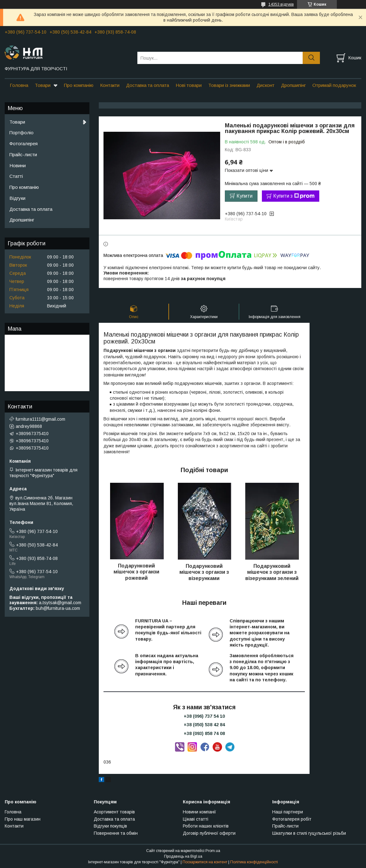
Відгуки (17, 198)
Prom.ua (213, 851)
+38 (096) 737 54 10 (204, 716)
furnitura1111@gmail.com (40, 419)
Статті (16, 176)
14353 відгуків (281, 4)
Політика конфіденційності (254, 862)
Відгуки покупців (110, 826)
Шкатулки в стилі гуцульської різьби (309, 833)
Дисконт (265, 85)
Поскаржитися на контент (205, 862)
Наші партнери (288, 812)
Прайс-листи (23, 154)
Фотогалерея (24, 144)
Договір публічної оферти (209, 833)
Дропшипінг (293, 85)
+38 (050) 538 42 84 (204, 725)
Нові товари (189, 85)
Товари (43, 85)
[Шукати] (311, 58)
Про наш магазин (23, 819)
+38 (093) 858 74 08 (204, 733)
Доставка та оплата (148, 85)
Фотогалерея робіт (292, 819)
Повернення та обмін (116, 833)
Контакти (110, 85)
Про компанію (79, 85)
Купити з (294, 196)
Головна (19, 85)
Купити (244, 196)
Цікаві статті (196, 819)
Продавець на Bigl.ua (183, 856)
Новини (18, 165)
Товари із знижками (229, 85)
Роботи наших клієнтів (206, 826)
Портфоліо (21, 133)
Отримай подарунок (334, 85)
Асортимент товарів (114, 812)
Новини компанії (199, 812)
